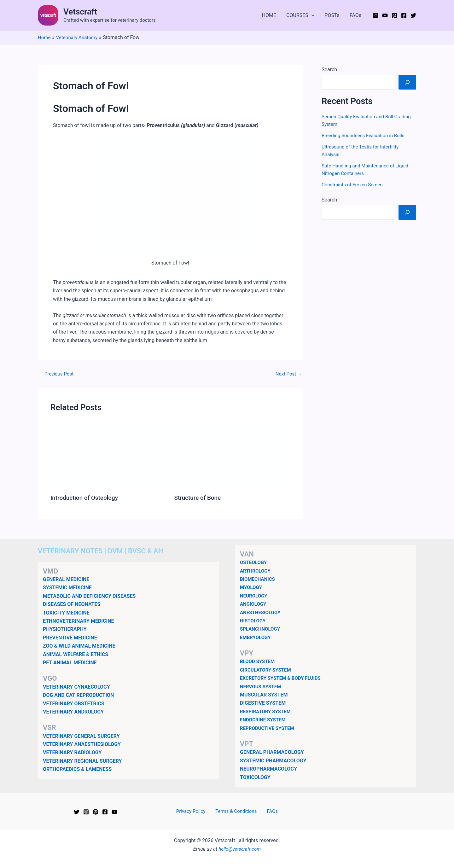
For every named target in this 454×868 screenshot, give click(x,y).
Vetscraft (80, 12)
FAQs (355, 15)
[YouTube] (385, 15)
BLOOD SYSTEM (258, 661)
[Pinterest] (394, 15)
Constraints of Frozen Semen (354, 185)
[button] (311, 15)
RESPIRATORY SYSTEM (267, 711)
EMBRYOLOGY (256, 637)
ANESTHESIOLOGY (262, 612)
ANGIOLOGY (254, 604)
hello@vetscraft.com (240, 849)
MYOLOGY (252, 587)
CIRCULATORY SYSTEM (267, 670)
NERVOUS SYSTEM (262, 686)
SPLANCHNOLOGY (261, 629)
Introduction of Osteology (86, 498)
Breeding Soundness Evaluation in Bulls (366, 135)
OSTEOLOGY (254, 562)
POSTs (332, 15)
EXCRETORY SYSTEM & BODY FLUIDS (283, 678)
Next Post (288, 374)
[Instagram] (375, 15)
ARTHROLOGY (256, 571)
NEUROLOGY (254, 595)
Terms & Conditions (237, 811)
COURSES (300, 15)
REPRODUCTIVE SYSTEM (269, 728)
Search (329, 70)
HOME (269, 15)
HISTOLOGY (254, 621)
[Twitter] (413, 15)
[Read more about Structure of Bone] (232, 456)
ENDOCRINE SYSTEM (264, 720)
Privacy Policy (194, 811)
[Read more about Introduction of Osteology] (108, 456)
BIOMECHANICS (259, 579)
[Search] (407, 82)
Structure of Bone (199, 498)
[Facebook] (404, 15)
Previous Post (57, 374)
